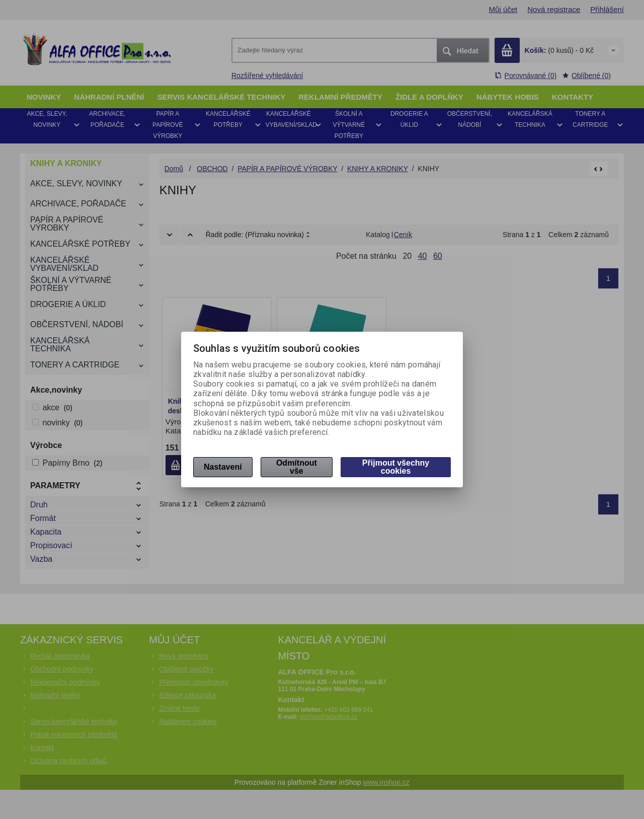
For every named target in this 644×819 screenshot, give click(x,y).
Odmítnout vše (297, 467)
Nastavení (223, 467)
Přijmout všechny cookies (396, 467)
